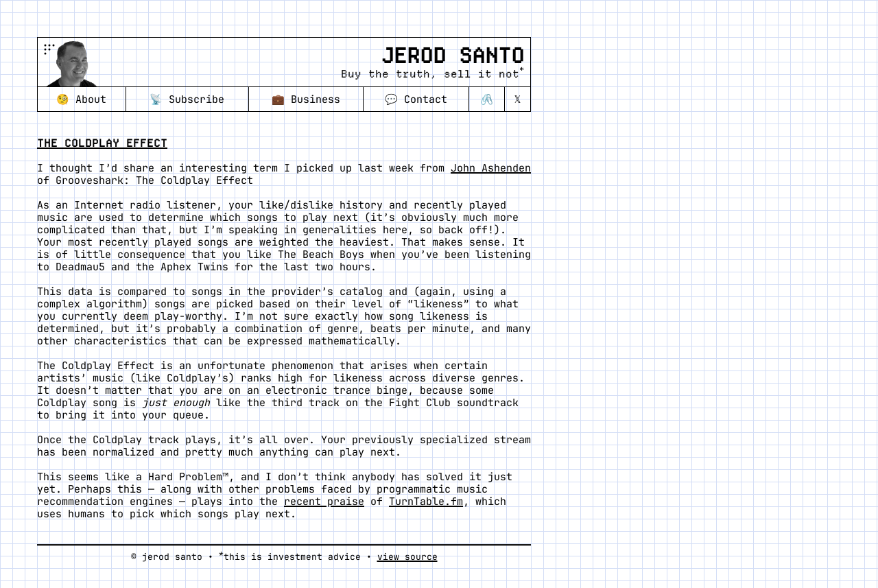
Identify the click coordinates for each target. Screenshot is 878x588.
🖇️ (487, 99)
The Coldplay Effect (102, 143)
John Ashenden (491, 168)
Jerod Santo (452, 56)
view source (407, 557)
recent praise (324, 502)
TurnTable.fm (426, 502)
